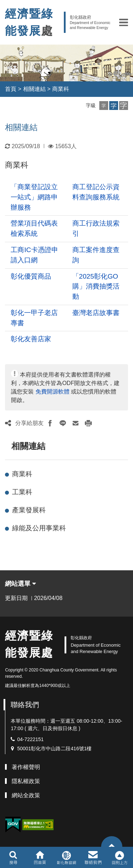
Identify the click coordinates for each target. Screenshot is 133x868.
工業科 (22, 492)
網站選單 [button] (20, 584)
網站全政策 (26, 795)
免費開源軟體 (52, 392)
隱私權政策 (26, 781)
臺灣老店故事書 (96, 313)
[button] (124, 22)
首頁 (11, 89)
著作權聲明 (26, 767)
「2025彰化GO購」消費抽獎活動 (96, 287)
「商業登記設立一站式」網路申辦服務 (34, 197)
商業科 (61, 89)
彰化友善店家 (31, 339)
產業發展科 (29, 510)
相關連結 (34, 89)
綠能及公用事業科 (39, 528)
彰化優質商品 (31, 276)
